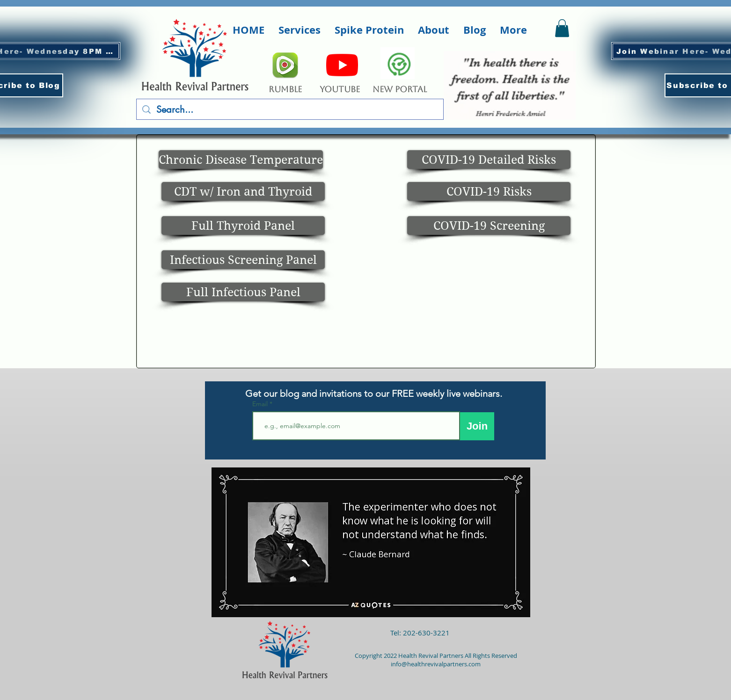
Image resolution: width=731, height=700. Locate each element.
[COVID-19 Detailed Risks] (489, 160)
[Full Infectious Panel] (243, 292)
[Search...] (290, 109)
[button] (300, 30)
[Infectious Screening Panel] (243, 260)
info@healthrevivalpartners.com (436, 664)
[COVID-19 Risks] (489, 191)
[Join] (477, 426)
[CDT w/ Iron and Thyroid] (243, 191)
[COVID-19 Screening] (489, 226)
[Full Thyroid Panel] (243, 226)
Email (261, 404)
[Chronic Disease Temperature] (241, 160)
